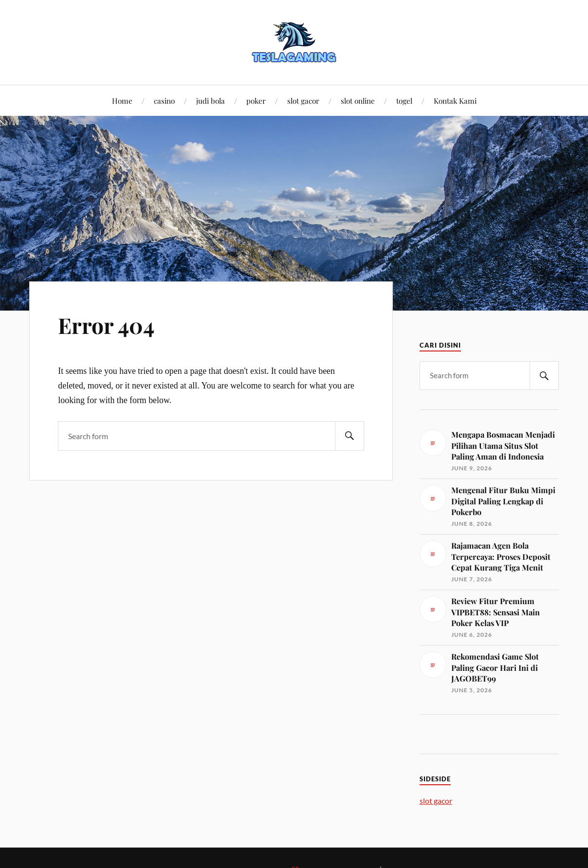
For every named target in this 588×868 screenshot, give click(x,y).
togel (404, 101)
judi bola (211, 101)
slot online (358, 101)
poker (256, 101)
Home (122, 101)
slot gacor (303, 101)
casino (164, 101)
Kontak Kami (455, 101)
